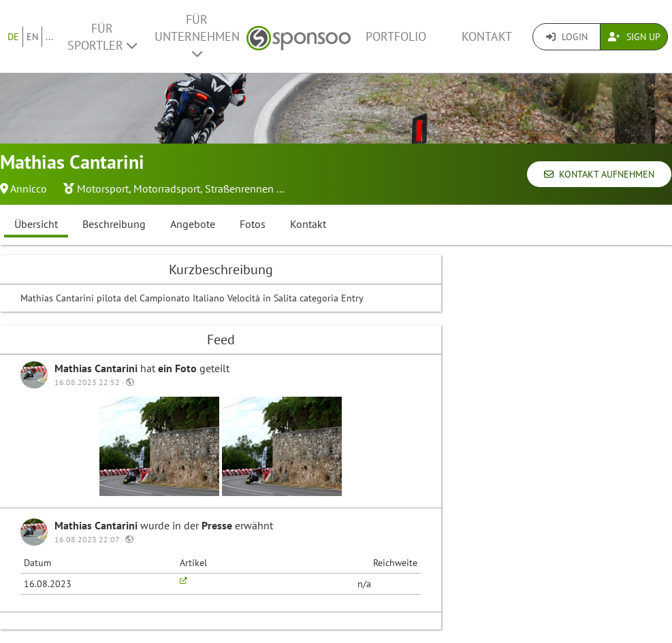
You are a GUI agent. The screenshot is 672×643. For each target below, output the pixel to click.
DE (13, 37)
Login (567, 37)
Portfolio (396, 36)
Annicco (29, 188)
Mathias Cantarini (97, 368)
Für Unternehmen (197, 36)
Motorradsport (167, 188)
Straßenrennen (239, 188)
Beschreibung (114, 224)
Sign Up (634, 37)
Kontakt (487, 36)
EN (32, 37)
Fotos (253, 224)
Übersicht (36, 224)
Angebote (193, 224)
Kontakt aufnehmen (599, 174)
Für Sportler (102, 37)
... (49, 37)
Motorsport (103, 188)
